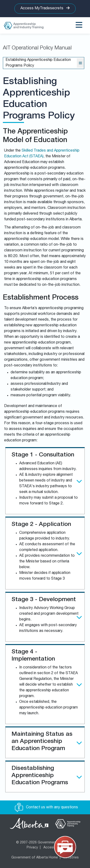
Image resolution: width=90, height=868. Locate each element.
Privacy (32, 848)
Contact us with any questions (46, 808)
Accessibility (53, 848)
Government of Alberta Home (35, 858)
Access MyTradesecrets (45, 8)
